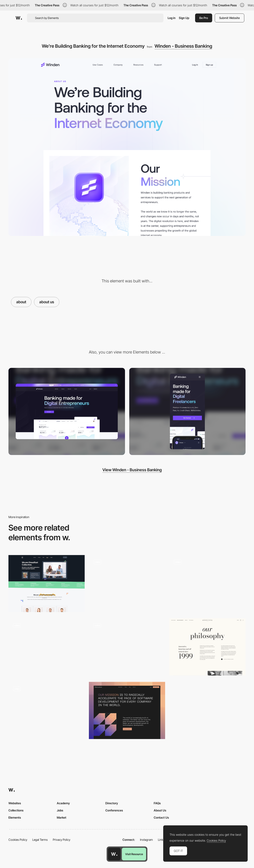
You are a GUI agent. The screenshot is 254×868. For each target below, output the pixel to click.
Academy (63, 803)
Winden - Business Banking (183, 46)
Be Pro (204, 18)
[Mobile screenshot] (187, 412)
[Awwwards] (19, 18)
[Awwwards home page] (114, 854)
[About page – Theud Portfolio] (47, 710)
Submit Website (230, 18)
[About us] (47, 647)
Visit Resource (134, 854)
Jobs (60, 810)
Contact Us (161, 817)
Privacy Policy (62, 840)
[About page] (207, 584)
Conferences (114, 810)
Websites (15, 803)
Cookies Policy (18, 840)
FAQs (157, 803)
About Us (160, 810)
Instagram (146, 840)
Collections (16, 810)
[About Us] (127, 584)
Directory (112, 803)
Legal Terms (40, 840)
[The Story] (207, 647)
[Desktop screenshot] (67, 412)
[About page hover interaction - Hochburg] (127, 646)
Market (62, 817)
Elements (15, 817)
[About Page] (47, 584)
